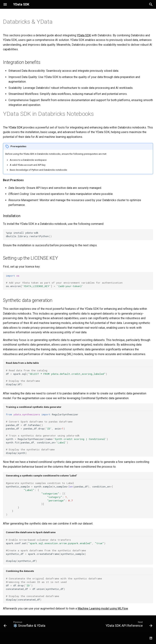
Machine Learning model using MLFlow (103, 608)
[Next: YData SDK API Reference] (128, 625)
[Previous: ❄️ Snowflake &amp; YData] (25, 625)
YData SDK (84, 35)
